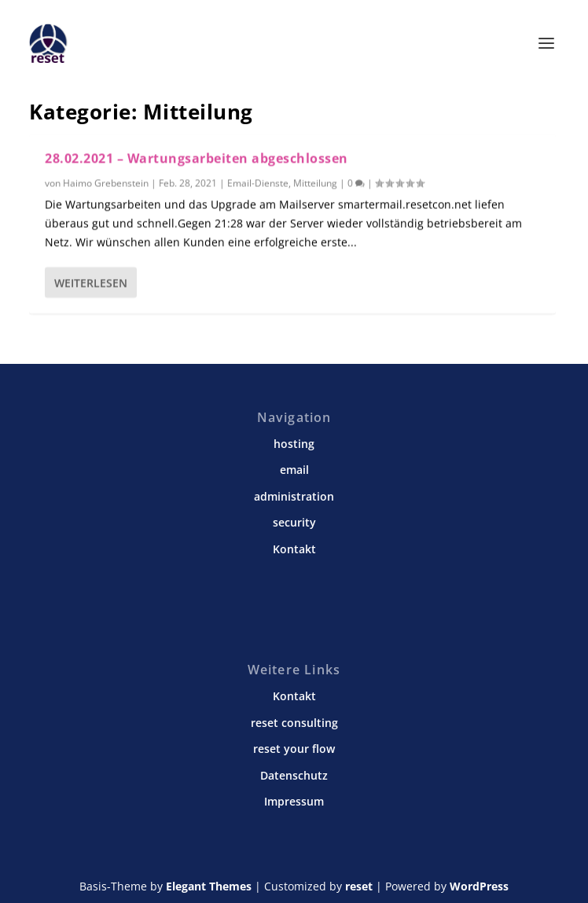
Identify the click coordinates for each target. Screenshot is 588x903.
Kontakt (294, 549)
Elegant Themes (209, 886)
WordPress (479, 886)
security (294, 522)
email (294, 470)
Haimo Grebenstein (106, 183)
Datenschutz (294, 775)
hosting (294, 444)
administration (294, 496)
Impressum (294, 801)
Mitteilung (315, 183)
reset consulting (294, 723)
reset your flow (294, 749)
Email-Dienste (258, 183)
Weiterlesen (91, 282)
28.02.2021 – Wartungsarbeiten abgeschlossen (197, 158)
